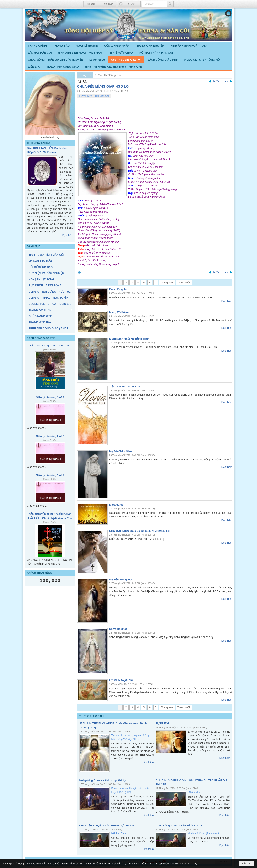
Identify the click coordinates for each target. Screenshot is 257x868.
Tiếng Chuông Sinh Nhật (125, 387)
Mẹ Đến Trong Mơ (121, 579)
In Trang (79, 272)
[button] (126, 60)
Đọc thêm (68, 235)
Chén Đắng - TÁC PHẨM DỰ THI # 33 (179, 826)
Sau (226, 81)
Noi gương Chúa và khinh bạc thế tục (103, 780)
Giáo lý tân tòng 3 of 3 (50, 397)
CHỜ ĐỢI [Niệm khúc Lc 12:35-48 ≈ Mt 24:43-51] (140, 531)
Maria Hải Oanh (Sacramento (204, 834)
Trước (216, 81)
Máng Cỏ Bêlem (119, 312)
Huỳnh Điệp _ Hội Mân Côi (94, 96)
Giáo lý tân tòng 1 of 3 (50, 475)
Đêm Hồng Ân (118, 289)
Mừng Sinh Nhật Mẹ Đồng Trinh (129, 339)
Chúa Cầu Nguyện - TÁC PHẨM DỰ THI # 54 (107, 826)
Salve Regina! (118, 629)
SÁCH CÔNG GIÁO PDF (41, 338)
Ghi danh (109, 4)
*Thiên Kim (194, 792)
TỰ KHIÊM (162, 723)
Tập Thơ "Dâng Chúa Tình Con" (50, 345)
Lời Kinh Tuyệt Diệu (122, 680)
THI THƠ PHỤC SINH (92, 716)
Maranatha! (116, 505)
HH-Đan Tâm (119, 834)
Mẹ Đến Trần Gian (121, 451)
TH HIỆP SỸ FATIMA (39, 143)
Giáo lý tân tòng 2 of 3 (50, 436)
